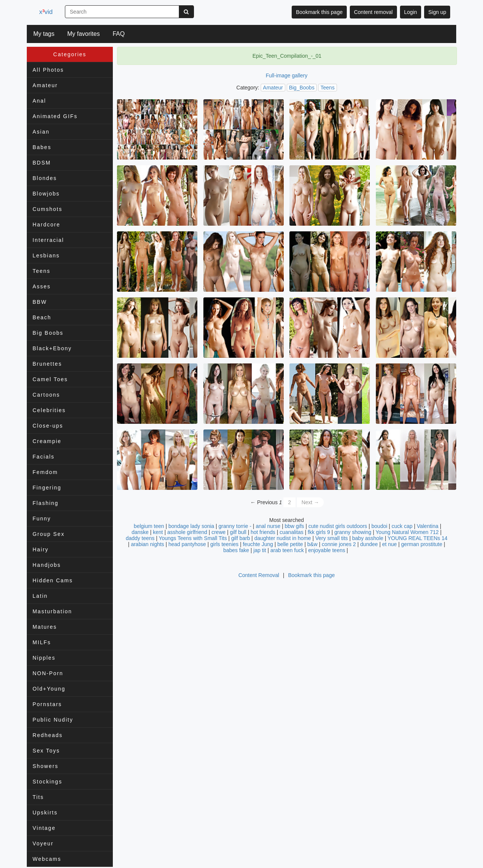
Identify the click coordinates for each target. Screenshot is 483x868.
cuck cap (402, 526)
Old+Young (49, 689)
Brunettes (47, 364)
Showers (45, 766)
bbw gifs (294, 526)
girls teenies (224, 544)
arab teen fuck (287, 550)
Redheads (48, 735)
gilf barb (241, 538)
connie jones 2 (339, 544)
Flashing (45, 503)
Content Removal (259, 575)
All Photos (48, 70)
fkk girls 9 (319, 532)
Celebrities (49, 410)
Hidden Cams (53, 580)
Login (411, 12)
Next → (310, 502)
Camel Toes (50, 379)
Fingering (47, 488)
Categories (70, 54)
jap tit (260, 550)
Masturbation (52, 611)
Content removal (373, 12)
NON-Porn (48, 673)
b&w (312, 544)
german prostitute (422, 544)
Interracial (48, 240)
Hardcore (46, 225)
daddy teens (140, 538)
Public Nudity (53, 720)
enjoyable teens (327, 550)
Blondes (45, 178)
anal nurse (268, 526)
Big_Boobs (302, 88)
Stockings (47, 782)
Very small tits (332, 538)
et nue (390, 544)
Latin (40, 596)
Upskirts (45, 813)
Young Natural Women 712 (407, 532)
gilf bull (238, 532)
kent (158, 532)
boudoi (379, 526)
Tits (38, 797)
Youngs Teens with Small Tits (193, 538)
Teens (41, 271)
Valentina (428, 526)
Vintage (44, 828)
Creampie (47, 441)
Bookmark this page (319, 12)
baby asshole (368, 538)
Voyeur (43, 843)
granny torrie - (235, 526)
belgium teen (149, 526)
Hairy (41, 549)
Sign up (437, 12)
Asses (42, 286)
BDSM (42, 163)
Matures (45, 627)
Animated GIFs (55, 116)
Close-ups (48, 426)
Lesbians (46, 255)
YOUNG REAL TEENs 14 (418, 538)
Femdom (45, 472)
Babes (42, 147)
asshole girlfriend (187, 532)
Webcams (47, 859)
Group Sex (48, 534)
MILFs (42, 642)
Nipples (44, 658)
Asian (41, 132)
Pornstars (47, 704)
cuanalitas (291, 532)
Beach (42, 317)
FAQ (118, 34)
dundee (369, 544)
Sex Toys (46, 751)
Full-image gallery (286, 75)
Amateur (45, 85)
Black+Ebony (52, 348)
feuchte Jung (258, 544)
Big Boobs (48, 333)
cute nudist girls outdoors (338, 526)
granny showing (353, 532)
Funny (42, 519)
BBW (40, 302)
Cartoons (46, 395)
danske (140, 532)
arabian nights (148, 544)
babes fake (236, 550)
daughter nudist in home (283, 538)
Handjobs (47, 565)
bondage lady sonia (191, 526)
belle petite (290, 544)
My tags (44, 34)
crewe (218, 532)
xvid (47, 12)
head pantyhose (187, 544)
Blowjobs (46, 194)
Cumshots (47, 209)
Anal (39, 101)
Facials (43, 457)
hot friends (263, 532)
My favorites (83, 34)
